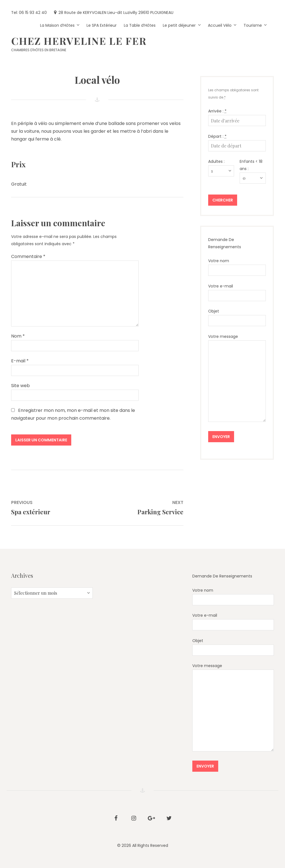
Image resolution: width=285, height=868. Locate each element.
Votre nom (237, 267)
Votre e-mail (237, 292)
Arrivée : (217, 111)
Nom (18, 336)
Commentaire (28, 256)
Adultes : (216, 161)
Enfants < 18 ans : (251, 165)
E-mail (20, 361)
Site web (20, 386)
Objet (237, 317)
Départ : (217, 136)
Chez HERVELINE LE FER (79, 41)
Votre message (237, 378)
